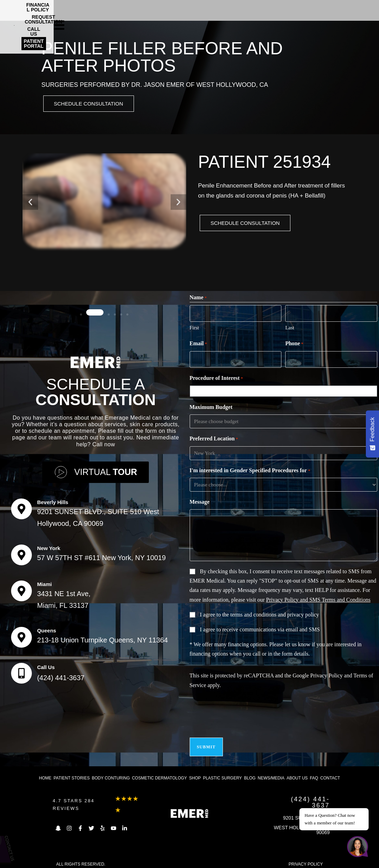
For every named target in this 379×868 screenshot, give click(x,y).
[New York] (21, 553)
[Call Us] (21, 671)
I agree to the (260, 614)
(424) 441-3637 (61, 676)
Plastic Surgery (222, 773)
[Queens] (21, 635)
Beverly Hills (53, 500)
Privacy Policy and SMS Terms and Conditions (318, 599)
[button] (30, 203)
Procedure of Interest (216, 377)
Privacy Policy (326, 674)
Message (200, 501)
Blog (250, 773)
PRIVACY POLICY (306, 859)
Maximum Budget (211, 406)
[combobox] (285, 390)
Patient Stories (72, 773)
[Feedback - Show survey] (372, 434)
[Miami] (21, 589)
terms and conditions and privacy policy (274, 614)
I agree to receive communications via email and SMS (260, 628)
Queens (47, 628)
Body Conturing (111, 773)
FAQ (314, 773)
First (195, 328)
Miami (44, 582)
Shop (195, 773)
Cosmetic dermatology (159, 773)
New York (49, 546)
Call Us (46, 665)
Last (290, 328)
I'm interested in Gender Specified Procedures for (250, 470)
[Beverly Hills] (21, 507)
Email (198, 344)
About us (297, 773)
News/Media (271, 773)
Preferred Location (214, 438)
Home (45, 773)
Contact (330, 773)
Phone (294, 344)
